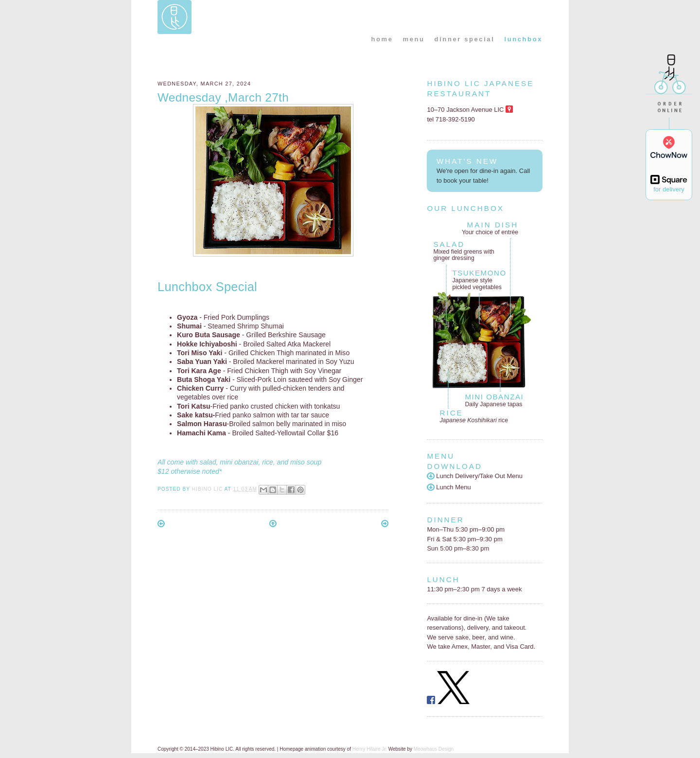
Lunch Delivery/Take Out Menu (475, 476)
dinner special (465, 39)
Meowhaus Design (434, 749)
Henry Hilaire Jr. (370, 749)
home (382, 39)
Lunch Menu (449, 487)
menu (414, 39)
